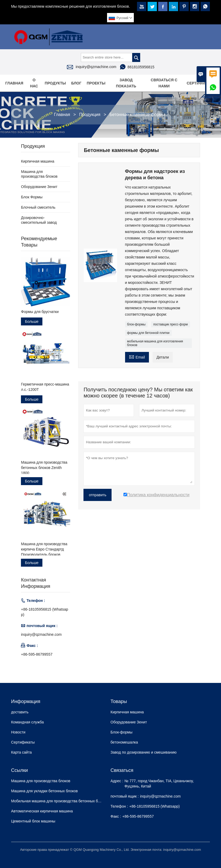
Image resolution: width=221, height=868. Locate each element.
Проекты (96, 83)
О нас (34, 83)
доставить (20, 712)
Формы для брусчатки (40, 312)
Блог (76, 83)
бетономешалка (124, 742)
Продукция (90, 115)
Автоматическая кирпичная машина (42, 811)
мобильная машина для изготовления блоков (155, 343)
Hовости (18, 732)
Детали (163, 357)
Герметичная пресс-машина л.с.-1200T (45, 387)
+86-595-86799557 (37, 654)
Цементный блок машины (33, 821)
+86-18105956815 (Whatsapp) (45, 612)
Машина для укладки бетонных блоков (45, 791)
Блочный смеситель (38, 207)
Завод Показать (126, 83)
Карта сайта (21, 752)
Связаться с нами (164, 83)
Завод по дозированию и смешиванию (143, 752)
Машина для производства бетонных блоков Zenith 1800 (44, 468)
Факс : (116, 816)
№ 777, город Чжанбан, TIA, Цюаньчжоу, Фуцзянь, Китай (159, 784)
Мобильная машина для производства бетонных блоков (59, 801)
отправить (98, 495)
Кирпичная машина (37, 161)
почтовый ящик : (125, 796)
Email (137, 357)
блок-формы (136, 324)
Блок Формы (32, 197)
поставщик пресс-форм (170, 324)
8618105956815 (141, 67)
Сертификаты (201, 83)
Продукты (55, 83)
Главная (14, 83)
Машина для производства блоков (41, 781)
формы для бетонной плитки (148, 333)
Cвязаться (122, 770)
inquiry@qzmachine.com (96, 67)
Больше (32, 321)
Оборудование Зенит (39, 187)
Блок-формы (121, 732)
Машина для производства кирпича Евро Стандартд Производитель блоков (44, 549)
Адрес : (117, 781)
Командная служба (28, 722)
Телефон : (119, 806)
